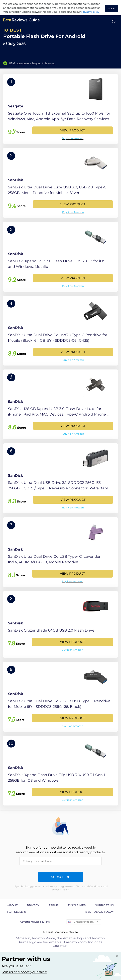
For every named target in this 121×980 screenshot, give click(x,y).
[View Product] (60, 109)
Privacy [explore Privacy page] (33, 905)
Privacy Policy (90, 12)
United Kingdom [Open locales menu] (84, 922)
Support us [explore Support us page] (104, 905)
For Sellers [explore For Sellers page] (17, 912)
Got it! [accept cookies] (111, 9)
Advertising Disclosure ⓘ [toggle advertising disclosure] (35, 922)
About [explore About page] (12, 905)
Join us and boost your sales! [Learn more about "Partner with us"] (24, 972)
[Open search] (114, 22)
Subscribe (61, 877)
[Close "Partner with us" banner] (117, 956)
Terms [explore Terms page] (54, 905)
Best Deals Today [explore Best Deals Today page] (100, 912)
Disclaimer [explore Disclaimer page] (77, 905)
